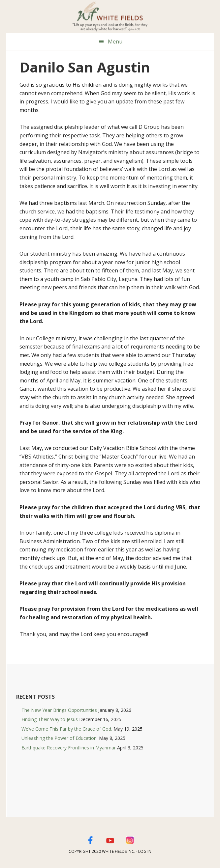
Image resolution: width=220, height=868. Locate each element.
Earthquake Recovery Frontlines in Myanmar (69, 748)
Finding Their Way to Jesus (50, 719)
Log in (145, 851)
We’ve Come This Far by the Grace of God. (67, 729)
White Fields (110, 16)
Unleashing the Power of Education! (60, 738)
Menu (115, 42)
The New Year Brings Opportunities (59, 710)
